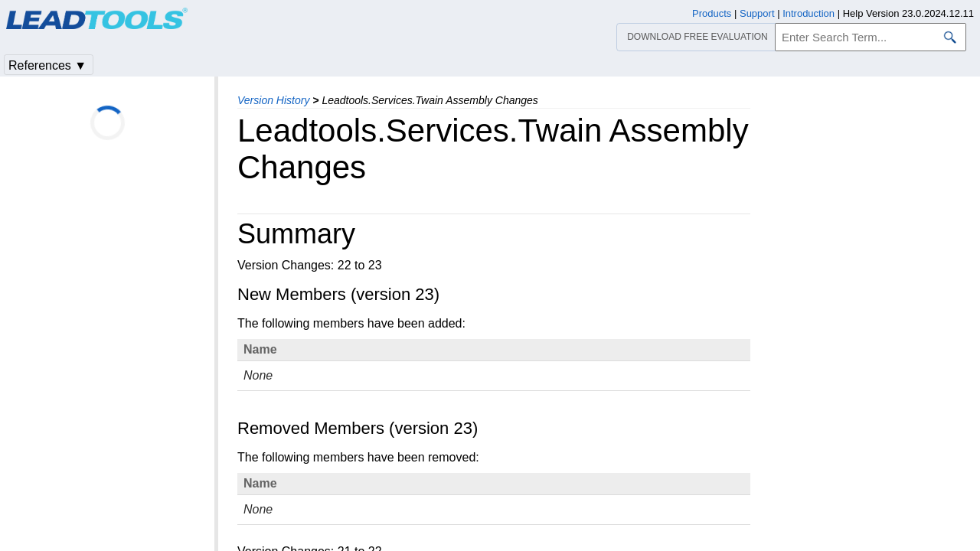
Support (757, 13)
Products (712, 13)
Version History (273, 100)
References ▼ (47, 65)
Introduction (808, 13)
